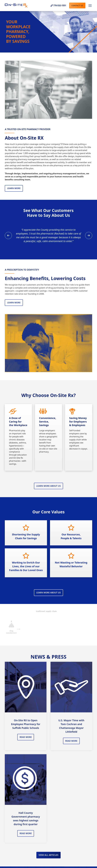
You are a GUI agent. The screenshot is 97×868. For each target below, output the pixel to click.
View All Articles (48, 857)
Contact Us (77, 6)
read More (71, 743)
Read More (26, 739)
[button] (90, 6)
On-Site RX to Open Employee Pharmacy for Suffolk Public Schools (26, 726)
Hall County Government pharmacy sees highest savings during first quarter (26, 821)
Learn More (14, 188)
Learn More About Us (48, 488)
